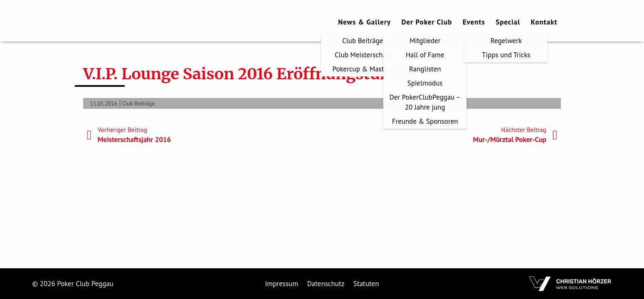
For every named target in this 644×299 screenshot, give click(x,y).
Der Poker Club (427, 22)
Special (508, 22)
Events (474, 22)
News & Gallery (364, 22)
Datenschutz (326, 284)
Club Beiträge (139, 103)
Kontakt (544, 22)
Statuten (366, 284)
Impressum (281, 284)
